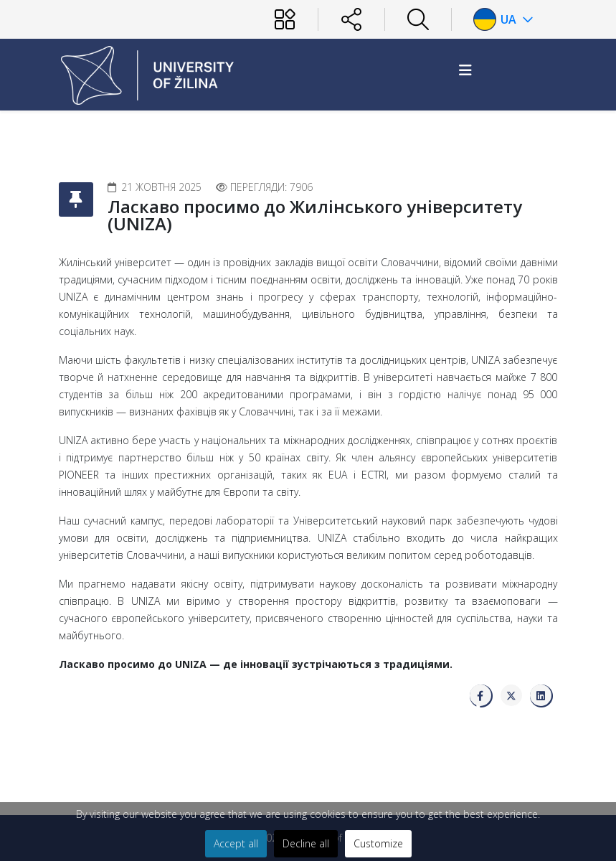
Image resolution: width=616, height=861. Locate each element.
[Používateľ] (285, 19)
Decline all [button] (306, 843)
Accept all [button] (236, 843)
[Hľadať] (418, 19)
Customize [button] (378, 843)
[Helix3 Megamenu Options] (465, 70)
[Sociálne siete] (351, 19)
